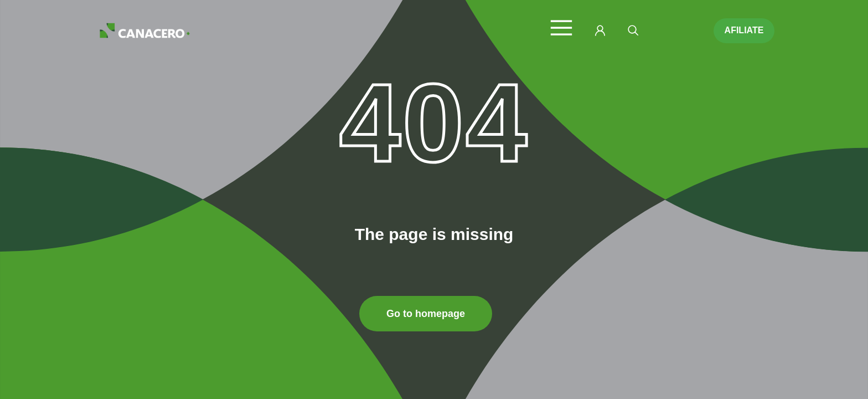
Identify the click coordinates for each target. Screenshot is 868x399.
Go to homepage (426, 314)
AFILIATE (744, 30)
